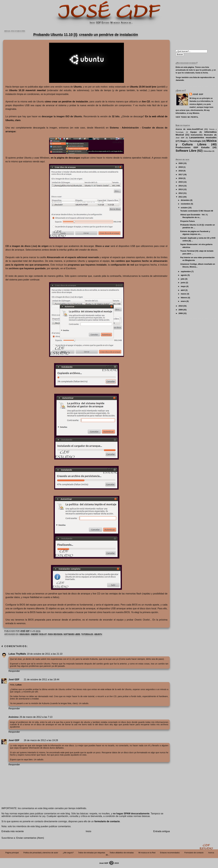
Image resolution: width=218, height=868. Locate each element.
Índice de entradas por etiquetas (92, 853)
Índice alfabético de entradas (122, 853)
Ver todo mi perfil (187, 117)
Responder (14, 671)
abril (183, 290)
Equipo (194, 132)
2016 (181, 178)
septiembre (186, 271)
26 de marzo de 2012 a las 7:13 (36, 717)
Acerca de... (127, 23)
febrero (184, 298)
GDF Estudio (103, 23)
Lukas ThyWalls (17, 654)
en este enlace (104, 689)
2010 (181, 306)
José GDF (14, 680)
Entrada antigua (162, 831)
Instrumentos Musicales (202, 135)
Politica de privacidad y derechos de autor (41, 853)
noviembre (185, 204)
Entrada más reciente (13, 831)
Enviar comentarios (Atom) (30, 838)
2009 (181, 310)
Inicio (92, 23)
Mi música (115, 23)
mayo (183, 286)
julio (183, 279)
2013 (181, 189)
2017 (181, 174)
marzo (184, 294)
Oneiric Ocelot (39, 634)
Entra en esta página (185, 67)
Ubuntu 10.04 (143, 87)
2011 (181, 197)
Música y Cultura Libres (196, 142)
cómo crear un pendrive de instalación (66, 102)
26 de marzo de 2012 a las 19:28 (41, 740)
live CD (146, 102)
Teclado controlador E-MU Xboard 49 (197, 211)
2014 (181, 186)
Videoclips (208, 151)
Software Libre (72, 634)
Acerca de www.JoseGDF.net (189, 129)
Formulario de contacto (194, 853)
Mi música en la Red (147, 853)
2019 (181, 167)
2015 (181, 182)
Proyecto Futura (187, 221)
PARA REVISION (55, 634)
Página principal (12, 853)
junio (183, 283)
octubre (184, 208)
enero (183, 301)
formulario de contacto (107, 821)
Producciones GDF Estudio (193, 147)
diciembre (185, 200)
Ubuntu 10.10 (27, 90)
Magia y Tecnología (191, 141)
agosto (184, 275)
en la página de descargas (65, 158)
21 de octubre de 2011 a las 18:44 (42, 680)
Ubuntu (78, 87)
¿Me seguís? (68, 853)
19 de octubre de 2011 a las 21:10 (45, 654)
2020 (181, 163)
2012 (181, 193)
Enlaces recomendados (170, 853)
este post (65, 752)
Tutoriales (87, 634)
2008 (181, 313)
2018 (181, 171)
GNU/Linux (25, 634)
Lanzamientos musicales (203, 137)
